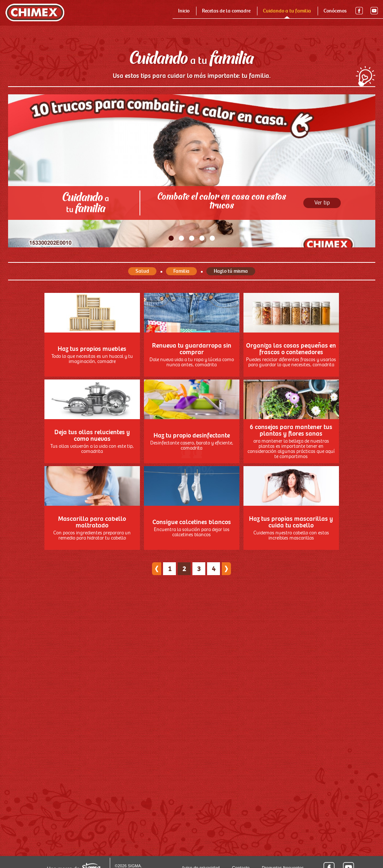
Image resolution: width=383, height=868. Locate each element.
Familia (181, 324)
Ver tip (322, 256)
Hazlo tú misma (231, 324)
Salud (142, 324)
